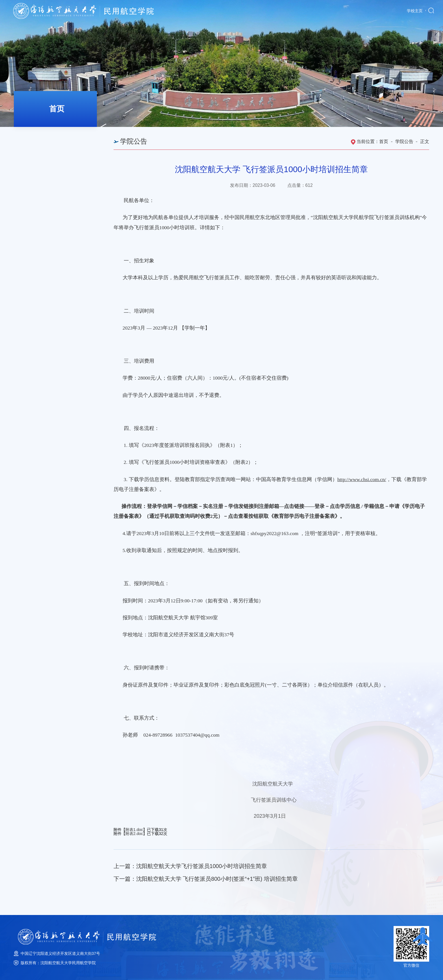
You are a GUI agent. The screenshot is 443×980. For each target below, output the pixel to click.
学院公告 (36, 153)
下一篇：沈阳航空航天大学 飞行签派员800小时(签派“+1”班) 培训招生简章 (206, 879)
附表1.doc (134, 830)
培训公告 (36, 170)
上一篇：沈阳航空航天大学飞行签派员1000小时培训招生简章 (190, 866)
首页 (384, 141)
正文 (425, 141)
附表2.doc (134, 834)
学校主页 (415, 11)
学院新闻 (36, 135)
